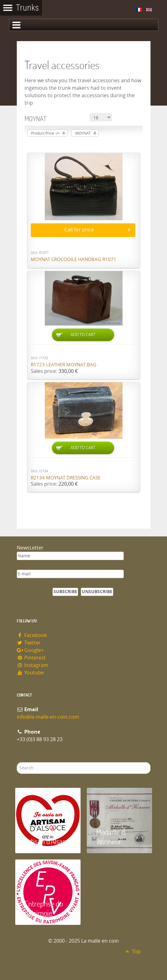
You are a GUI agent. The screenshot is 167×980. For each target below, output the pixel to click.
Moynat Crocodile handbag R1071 (74, 259)
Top (132, 951)
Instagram (33, 665)
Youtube (30, 673)
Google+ (30, 650)
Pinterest (31, 658)
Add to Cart (83, 335)
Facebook (32, 635)
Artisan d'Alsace (47, 841)
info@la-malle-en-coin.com (48, 717)
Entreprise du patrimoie (44, 908)
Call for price (79, 230)
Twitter (29, 643)
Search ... (17, 762)
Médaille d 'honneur (111, 837)
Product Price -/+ (45, 133)
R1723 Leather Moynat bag (64, 365)
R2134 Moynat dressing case (66, 478)
